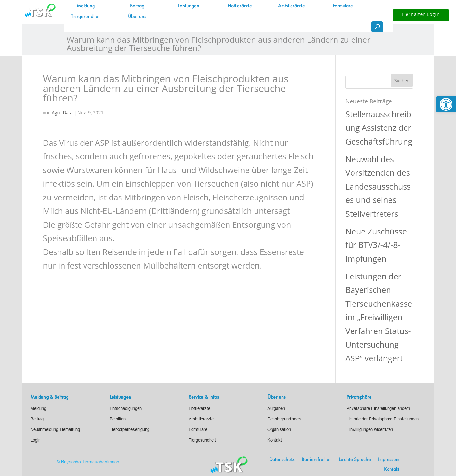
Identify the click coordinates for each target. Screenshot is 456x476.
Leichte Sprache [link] (355, 460)
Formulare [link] (343, 6)
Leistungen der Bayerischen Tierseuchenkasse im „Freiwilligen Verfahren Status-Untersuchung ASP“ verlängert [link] (379, 317)
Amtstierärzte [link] (291, 6)
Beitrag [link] (137, 6)
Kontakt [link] (392, 469)
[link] (446, 104)
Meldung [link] (86, 6)
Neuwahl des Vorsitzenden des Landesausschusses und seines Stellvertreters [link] (378, 186)
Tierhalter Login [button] (421, 14)
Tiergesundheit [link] (86, 17)
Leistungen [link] (188, 6)
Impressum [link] (389, 460)
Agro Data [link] (62, 113)
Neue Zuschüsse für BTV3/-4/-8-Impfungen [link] (376, 245)
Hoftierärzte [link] (240, 6)
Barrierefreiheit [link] (317, 460)
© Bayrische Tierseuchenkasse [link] (88, 462)
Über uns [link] (137, 17)
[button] (402, 80)
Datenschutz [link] (282, 460)
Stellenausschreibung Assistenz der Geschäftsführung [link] (379, 128)
